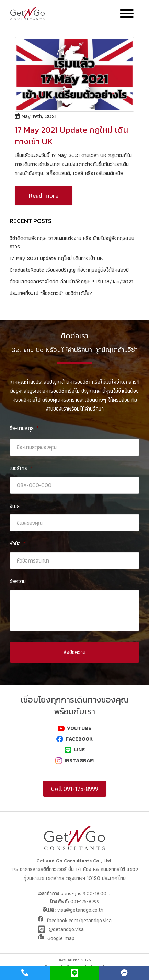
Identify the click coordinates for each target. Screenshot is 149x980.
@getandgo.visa (66, 929)
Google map (61, 938)
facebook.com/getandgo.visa (79, 920)
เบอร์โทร (21, 469)
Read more (44, 195)
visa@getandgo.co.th (79, 910)
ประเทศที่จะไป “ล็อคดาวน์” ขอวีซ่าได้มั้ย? (51, 293)
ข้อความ (18, 582)
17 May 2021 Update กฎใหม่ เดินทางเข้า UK (56, 258)
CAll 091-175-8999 (75, 789)
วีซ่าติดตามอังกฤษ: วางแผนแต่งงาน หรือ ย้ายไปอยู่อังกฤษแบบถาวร (72, 242)
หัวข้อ (18, 544)
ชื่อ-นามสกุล (24, 429)
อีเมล (15, 506)
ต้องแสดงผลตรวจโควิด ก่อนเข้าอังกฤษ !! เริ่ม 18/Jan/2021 (71, 281)
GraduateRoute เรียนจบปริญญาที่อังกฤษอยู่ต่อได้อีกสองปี (69, 270)
